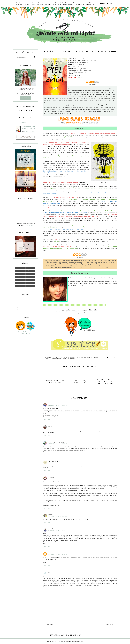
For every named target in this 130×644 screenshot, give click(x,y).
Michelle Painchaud (91, 357)
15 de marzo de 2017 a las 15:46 (57, 516)
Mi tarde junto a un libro (56, 442)
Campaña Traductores (26, 332)
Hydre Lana (52, 477)
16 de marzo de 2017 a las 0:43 (57, 531)
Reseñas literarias (68, 359)
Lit (49, 572)
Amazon (80, 78)
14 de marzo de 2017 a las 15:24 (57, 405)
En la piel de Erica (65, 357)
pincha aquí (30, 225)
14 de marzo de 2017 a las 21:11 (57, 428)
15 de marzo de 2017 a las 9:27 (57, 479)
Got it (112, 4)
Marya (50, 426)
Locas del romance (54, 461)
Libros (81, 357)
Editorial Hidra (53, 357)
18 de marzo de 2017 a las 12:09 (57, 574)
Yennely (50, 515)
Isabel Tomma (52, 529)
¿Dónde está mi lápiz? (54, 641)
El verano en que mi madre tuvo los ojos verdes (28, 128)
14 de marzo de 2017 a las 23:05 (57, 463)
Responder (46, 420)
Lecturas (26, 123)
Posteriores (109, 625)
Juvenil (75, 357)
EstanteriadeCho (53, 553)
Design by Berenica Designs (74, 641)
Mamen (50, 404)
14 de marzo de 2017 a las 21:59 (57, 444)
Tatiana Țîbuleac (29, 131)
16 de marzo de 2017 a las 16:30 (57, 555)
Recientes (50, 625)
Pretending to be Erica (53, 359)
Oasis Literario (26, 333)
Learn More (104, 4)
